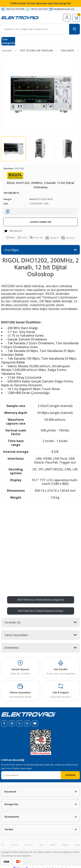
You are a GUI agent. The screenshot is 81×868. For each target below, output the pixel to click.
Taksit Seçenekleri (16, 635)
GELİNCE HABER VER (41, 222)
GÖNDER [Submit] (70, 775)
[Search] (40, 29)
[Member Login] (67, 18)
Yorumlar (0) (12, 622)
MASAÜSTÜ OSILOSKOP (41, 199)
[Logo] (20, 17)
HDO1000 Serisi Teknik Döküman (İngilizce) (41, 600)
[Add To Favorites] (11, 238)
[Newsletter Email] (40, 775)
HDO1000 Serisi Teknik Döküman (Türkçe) (41, 611)
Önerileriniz (12, 648)
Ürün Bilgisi (11, 250)
